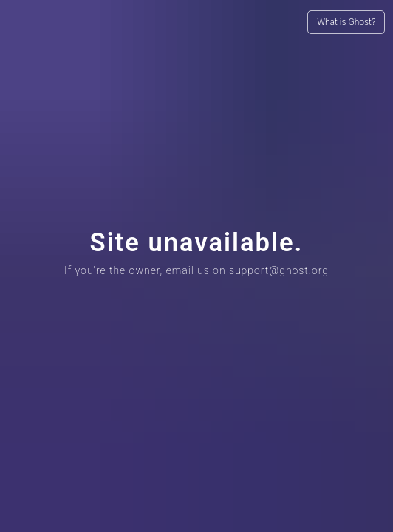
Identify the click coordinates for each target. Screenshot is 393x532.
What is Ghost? (346, 22)
